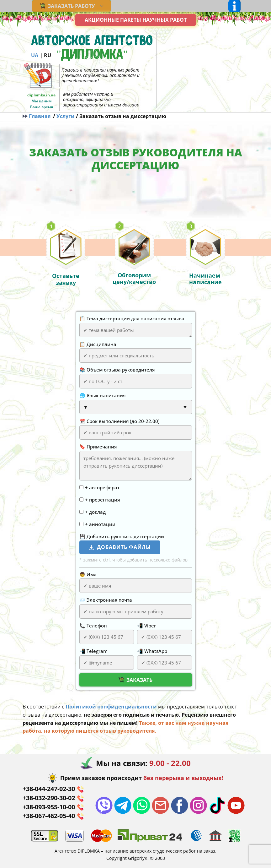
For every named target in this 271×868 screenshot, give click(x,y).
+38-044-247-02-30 (53, 789)
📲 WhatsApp (152, 651)
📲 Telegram (93, 651)
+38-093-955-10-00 (53, 807)
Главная (38, 116)
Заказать (135, 680)
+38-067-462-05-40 (53, 816)
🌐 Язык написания (102, 395)
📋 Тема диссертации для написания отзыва (132, 318)
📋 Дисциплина (98, 344)
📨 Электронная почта (106, 600)
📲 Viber (146, 626)
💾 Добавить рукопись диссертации (122, 536)
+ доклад (95, 512)
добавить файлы (120, 547)
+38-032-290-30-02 (53, 798)
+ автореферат (102, 487)
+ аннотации (100, 524)
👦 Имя (88, 574)
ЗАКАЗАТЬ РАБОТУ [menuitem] (67, 6)
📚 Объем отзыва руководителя (117, 370)
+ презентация (102, 500)
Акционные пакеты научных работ (136, 20)
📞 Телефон (93, 626)
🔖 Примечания (98, 447)
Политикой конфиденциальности (111, 707)
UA (35, 55)
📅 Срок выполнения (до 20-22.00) (120, 421)
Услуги (66, 116)
